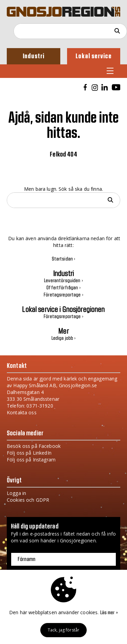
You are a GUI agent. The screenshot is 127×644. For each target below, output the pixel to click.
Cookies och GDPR (28, 500)
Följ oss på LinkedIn (29, 453)
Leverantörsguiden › (63, 281)
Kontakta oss (22, 412)
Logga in (16, 493)
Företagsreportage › (63, 295)
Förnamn (26, 559)
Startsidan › (64, 259)
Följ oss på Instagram (31, 460)
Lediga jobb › (64, 338)
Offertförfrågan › (63, 288)
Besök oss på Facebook (34, 446)
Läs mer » (109, 613)
